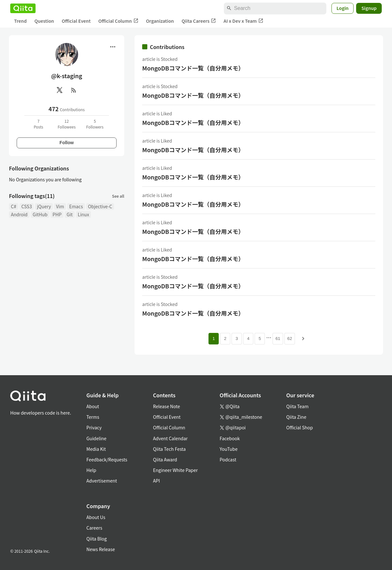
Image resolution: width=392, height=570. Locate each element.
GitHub (40, 214)
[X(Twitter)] (60, 90)
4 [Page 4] (248, 339)
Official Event (76, 21)
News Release (101, 549)
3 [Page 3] (237, 339)
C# (14, 206)
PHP (57, 214)
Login (343, 8)
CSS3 (27, 206)
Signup (369, 8)
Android (19, 214)
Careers (94, 528)
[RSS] (74, 90)
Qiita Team (298, 406)
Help (91, 470)
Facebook (230, 438)
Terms (93, 417)
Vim (60, 206)
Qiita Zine (296, 417)
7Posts (38, 124)
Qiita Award (165, 459)
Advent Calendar (170, 438)
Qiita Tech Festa (169, 449)
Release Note (167, 406)
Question (44, 21)
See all (118, 196)
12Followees (67, 124)
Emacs (76, 206)
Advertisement (102, 481)
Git (70, 214)
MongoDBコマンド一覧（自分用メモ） (193, 68)
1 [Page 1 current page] (213, 339)
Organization (160, 21)
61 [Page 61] (278, 339)
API (156, 481)
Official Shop (300, 427)
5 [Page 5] (260, 339)
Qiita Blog (97, 539)
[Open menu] (113, 47)
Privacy (94, 427)
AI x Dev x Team (243, 21)
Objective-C (100, 206)
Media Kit (96, 449)
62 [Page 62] (290, 339)
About (93, 406)
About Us (96, 517)
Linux (83, 214)
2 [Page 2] (225, 339)
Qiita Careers (199, 21)
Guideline (97, 438)
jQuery (44, 206)
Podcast (228, 459)
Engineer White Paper (176, 470)
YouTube (229, 449)
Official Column (118, 21)
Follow (67, 143)
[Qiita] (23, 8)
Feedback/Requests (107, 459)
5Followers (95, 124)
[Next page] (303, 339)
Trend (20, 21)
